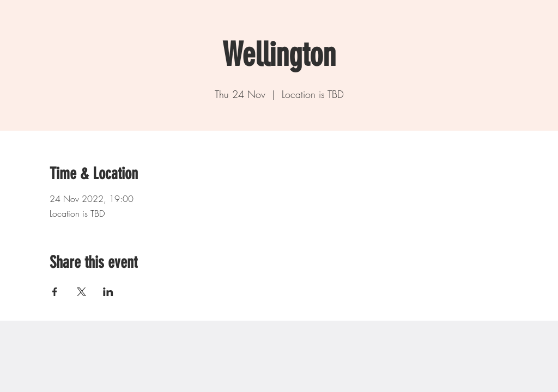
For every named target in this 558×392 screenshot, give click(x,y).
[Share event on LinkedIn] (108, 292)
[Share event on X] (81, 292)
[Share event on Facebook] (55, 292)
